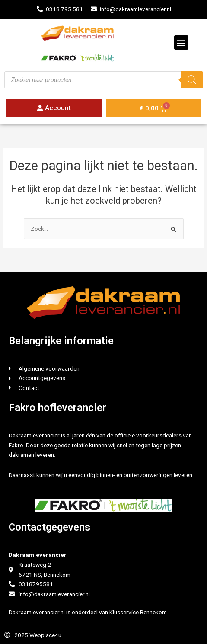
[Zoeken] (192, 80)
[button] (181, 42)
